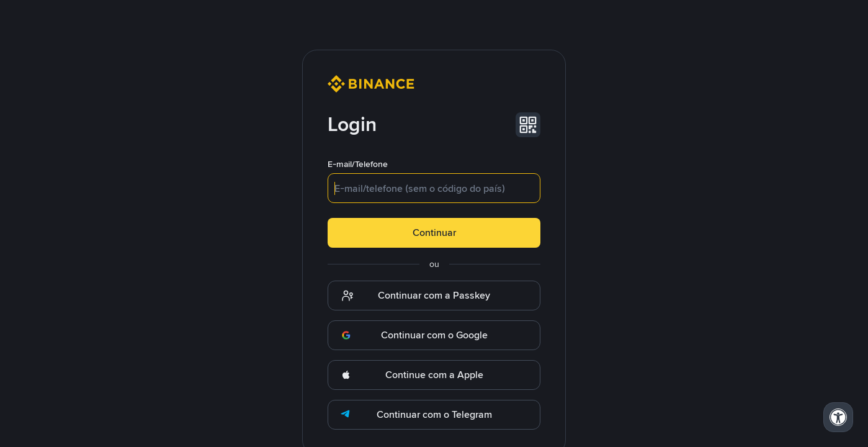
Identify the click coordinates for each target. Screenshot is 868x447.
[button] (528, 125)
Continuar (434, 233)
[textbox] (434, 188)
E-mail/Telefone (358, 164)
